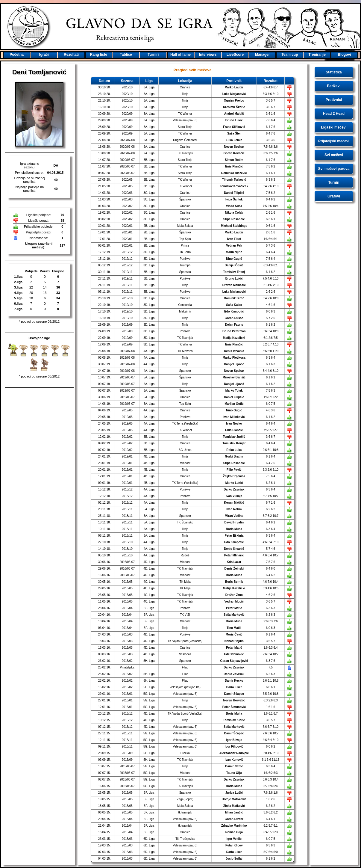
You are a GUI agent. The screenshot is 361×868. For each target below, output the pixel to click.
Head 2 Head (334, 114)
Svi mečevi (334, 155)
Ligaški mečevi (334, 127)
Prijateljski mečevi (334, 141)
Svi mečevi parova (334, 169)
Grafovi (334, 196)
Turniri (334, 182)
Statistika (334, 72)
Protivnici (334, 100)
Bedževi (334, 86)
